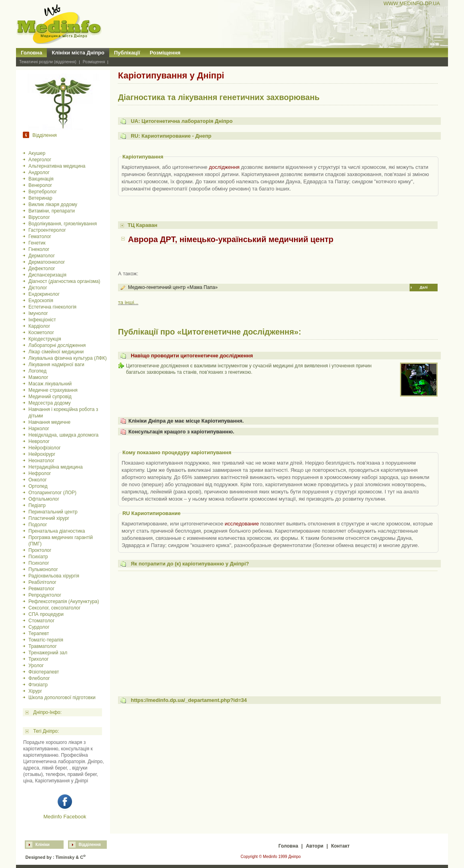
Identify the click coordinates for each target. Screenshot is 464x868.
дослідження (224, 167)
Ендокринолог (44, 294)
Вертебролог (43, 192)
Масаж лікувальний (50, 384)
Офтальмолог (44, 499)
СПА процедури (46, 614)
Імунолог (38, 313)
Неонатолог (41, 461)
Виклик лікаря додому (53, 204)
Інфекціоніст (42, 320)
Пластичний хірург (49, 518)
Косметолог (41, 333)
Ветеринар (40, 198)
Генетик (37, 243)
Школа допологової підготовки (62, 698)
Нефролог (40, 473)
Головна (31, 53)
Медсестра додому (50, 403)
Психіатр (38, 557)
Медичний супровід (50, 397)
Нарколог (39, 429)
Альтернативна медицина (57, 166)
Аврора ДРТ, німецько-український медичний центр (231, 239)
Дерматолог (42, 256)
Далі (424, 287)
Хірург (35, 691)
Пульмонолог (43, 569)
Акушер (37, 153)
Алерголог (40, 160)
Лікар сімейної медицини (56, 352)
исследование (242, 524)
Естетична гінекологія (52, 307)
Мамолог (38, 377)
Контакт (340, 846)
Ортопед (38, 486)
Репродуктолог (45, 595)
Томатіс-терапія (46, 640)
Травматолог (43, 646)
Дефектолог (42, 269)
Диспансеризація (47, 275)
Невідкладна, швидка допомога (63, 435)
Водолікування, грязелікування (63, 224)
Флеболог (39, 678)
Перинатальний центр (53, 512)
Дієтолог (38, 288)
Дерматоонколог (47, 262)
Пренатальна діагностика (57, 531)
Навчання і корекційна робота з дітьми (63, 413)
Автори (315, 846)
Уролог (36, 666)
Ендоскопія (41, 301)
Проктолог (40, 550)
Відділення (90, 845)
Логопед (37, 371)
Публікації (127, 53)
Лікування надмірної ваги (56, 365)
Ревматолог (41, 589)
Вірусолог (39, 217)
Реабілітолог (42, 582)
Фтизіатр (38, 685)
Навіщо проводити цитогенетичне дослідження (192, 356)
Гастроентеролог (47, 230)
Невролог (39, 441)
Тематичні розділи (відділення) (48, 62)
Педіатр (37, 505)
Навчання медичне (49, 422)
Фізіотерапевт (44, 672)
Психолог (39, 563)
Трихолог (39, 659)
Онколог (38, 480)
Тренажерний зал (48, 653)
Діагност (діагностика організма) (64, 281)
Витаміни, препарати (52, 211)
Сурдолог (39, 627)
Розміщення (165, 53)
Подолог (38, 525)
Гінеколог (39, 249)
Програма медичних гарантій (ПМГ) (61, 541)
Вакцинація (41, 179)
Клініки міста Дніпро (78, 53)
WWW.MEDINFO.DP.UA (412, 3)
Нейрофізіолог (45, 448)
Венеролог (40, 185)
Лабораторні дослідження (57, 345)
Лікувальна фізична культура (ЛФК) (68, 358)
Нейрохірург (42, 454)
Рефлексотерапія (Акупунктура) (64, 601)
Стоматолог (41, 621)
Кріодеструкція (45, 339)
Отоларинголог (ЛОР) (52, 493)
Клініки (43, 845)
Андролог (39, 172)
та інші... (128, 302)
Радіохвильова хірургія (54, 576)
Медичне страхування (53, 390)
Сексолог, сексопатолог (54, 608)
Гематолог (40, 237)
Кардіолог (39, 326)
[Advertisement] (278, 629)
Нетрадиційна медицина (56, 467)
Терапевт (39, 633)
